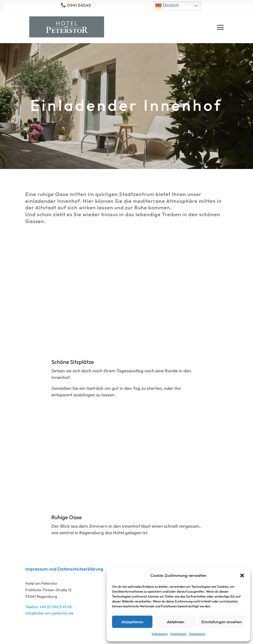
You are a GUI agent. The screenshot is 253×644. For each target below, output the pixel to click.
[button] (242, 575)
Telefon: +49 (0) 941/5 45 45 (49, 607)
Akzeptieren (132, 622)
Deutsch (167, 6)
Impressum (160, 634)
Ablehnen (176, 622)
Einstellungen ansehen (222, 622)
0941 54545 (79, 5)
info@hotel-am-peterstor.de (49, 613)
